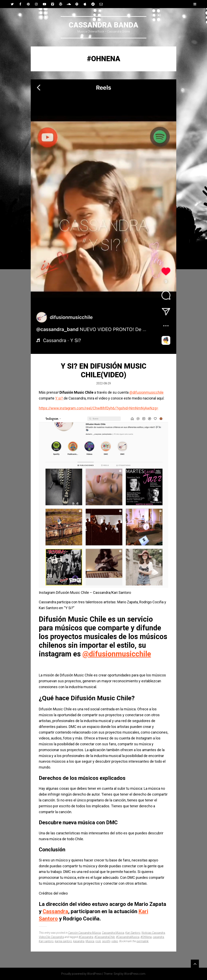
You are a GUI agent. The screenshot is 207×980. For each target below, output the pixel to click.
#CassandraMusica (128, 937)
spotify (106, 941)
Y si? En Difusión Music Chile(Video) (104, 371)
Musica (90, 941)
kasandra (79, 941)
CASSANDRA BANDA (103, 25)
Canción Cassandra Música (84, 933)
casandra (158, 937)
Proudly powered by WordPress (81, 974)
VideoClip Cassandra (51, 937)
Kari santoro (46, 941)
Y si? (59, 398)
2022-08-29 (103, 383)
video (115, 941)
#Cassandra (86, 937)
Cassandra (55, 911)
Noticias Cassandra (153, 933)
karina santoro (63, 941)
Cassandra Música (113, 933)
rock (98, 941)
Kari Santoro (133, 933)
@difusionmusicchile (146, 392)
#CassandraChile (105, 937)
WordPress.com (135, 974)
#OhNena (146, 937)
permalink (143, 941)
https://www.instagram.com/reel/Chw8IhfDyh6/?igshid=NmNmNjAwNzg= (99, 408)
